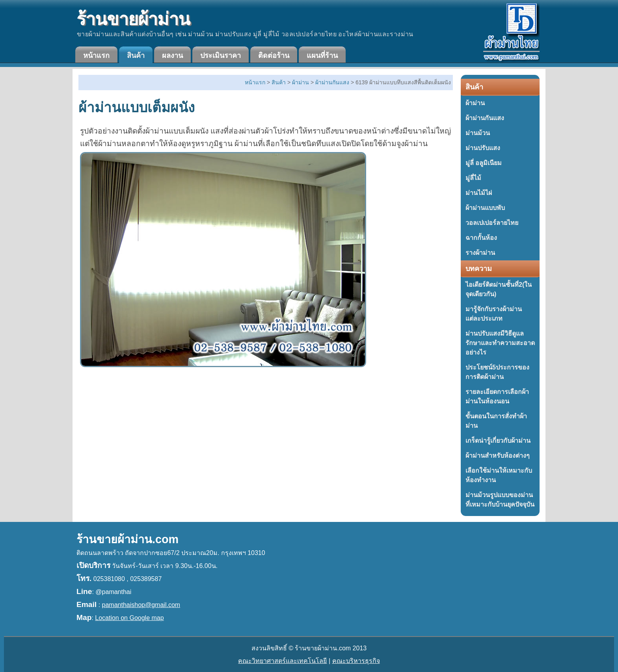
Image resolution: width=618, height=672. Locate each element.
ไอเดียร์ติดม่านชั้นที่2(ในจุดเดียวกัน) (499, 289)
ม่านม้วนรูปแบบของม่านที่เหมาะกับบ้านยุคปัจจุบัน (500, 500)
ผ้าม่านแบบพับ (485, 208)
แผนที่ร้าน (322, 56)
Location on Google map (129, 618)
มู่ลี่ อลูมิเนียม (484, 163)
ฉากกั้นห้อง (481, 238)
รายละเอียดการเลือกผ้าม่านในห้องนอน (497, 396)
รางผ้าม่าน (480, 253)
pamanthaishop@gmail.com (141, 605)
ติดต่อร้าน (274, 56)
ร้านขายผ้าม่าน (133, 19)
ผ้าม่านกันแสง (485, 118)
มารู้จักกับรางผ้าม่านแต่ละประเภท (494, 314)
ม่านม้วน (478, 133)
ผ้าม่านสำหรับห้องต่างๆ (498, 456)
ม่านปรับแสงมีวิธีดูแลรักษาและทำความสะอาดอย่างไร (500, 343)
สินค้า (136, 56)
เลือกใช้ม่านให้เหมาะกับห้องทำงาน (499, 475)
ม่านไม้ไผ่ (479, 193)
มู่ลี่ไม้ (473, 178)
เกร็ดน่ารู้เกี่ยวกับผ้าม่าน (498, 441)
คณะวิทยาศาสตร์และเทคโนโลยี (282, 661)
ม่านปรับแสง (483, 148)
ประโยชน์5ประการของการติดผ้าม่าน (497, 372)
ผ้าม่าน (475, 103)
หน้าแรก (96, 56)
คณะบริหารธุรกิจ (356, 661)
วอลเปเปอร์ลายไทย (492, 223)
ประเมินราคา (221, 56)
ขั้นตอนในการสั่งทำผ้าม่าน (496, 421)
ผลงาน (172, 56)
